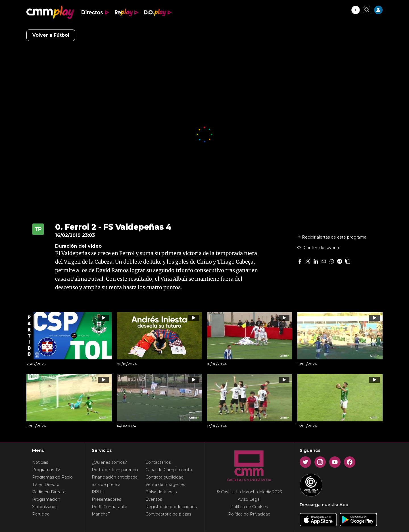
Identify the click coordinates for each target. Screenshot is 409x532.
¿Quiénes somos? (109, 462)
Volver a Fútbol (51, 35)
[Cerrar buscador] (367, 10)
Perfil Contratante (109, 507)
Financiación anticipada (115, 477)
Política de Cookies (249, 507)
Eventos (154, 499)
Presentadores (106, 499)
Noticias (40, 462)
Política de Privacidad (249, 514)
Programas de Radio (52, 477)
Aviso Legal (249, 499)
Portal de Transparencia (115, 470)
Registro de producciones (171, 507)
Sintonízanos (45, 507)
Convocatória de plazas (168, 514)
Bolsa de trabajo (161, 492)
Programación (46, 499)
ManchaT (101, 514)
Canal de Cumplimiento (169, 470)
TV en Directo (46, 485)
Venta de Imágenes (165, 485)
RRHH (98, 492)
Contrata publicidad (164, 477)
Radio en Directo (49, 492)
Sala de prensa (106, 485)
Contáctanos (158, 462)
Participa (41, 514)
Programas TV (46, 470)
